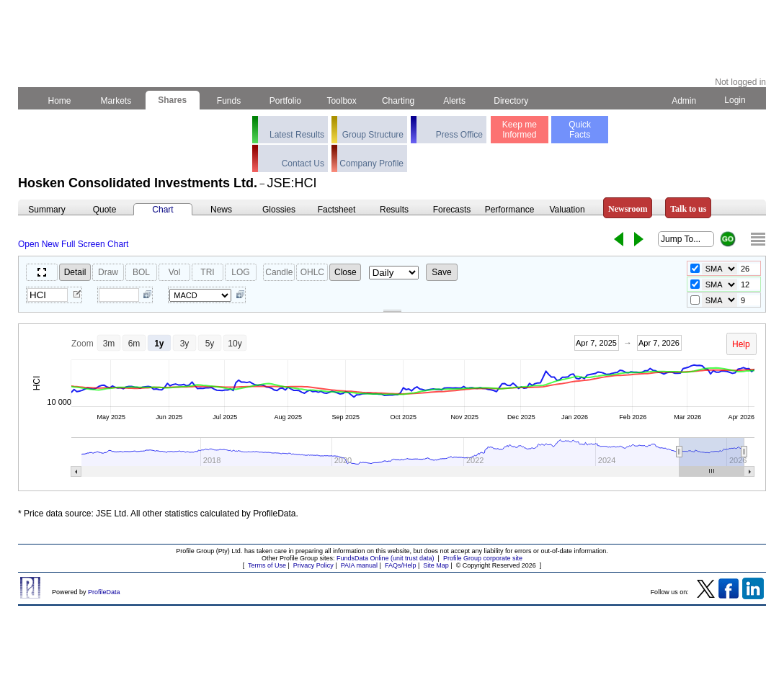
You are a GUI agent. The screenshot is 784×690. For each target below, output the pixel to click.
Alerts (455, 101)
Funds (229, 101)
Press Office (459, 135)
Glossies (279, 210)
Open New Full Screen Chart (73, 244)
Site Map (436, 565)
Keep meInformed (520, 130)
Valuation (567, 210)
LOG (240, 272)
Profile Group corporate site (483, 558)
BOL (141, 272)
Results (394, 210)
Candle (279, 272)
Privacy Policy (313, 565)
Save (441, 272)
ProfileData (104, 592)
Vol (175, 272)
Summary (46, 210)
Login (735, 100)
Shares (173, 100)
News (221, 210)
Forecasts (452, 210)
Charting (398, 101)
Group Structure (373, 135)
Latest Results (297, 135)
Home (59, 101)
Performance (510, 210)
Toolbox (342, 101)
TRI (207, 272)
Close (346, 272)
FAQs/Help (401, 565)
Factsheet (337, 210)
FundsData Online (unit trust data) (386, 558)
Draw (108, 272)
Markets (116, 101)
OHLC (312, 272)
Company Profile (371, 163)
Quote (105, 210)
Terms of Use (267, 565)
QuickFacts (580, 130)
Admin (684, 101)
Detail (75, 272)
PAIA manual (359, 565)
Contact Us (303, 163)
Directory (511, 101)
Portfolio (286, 101)
